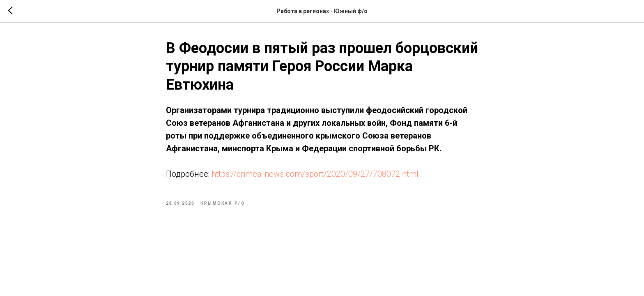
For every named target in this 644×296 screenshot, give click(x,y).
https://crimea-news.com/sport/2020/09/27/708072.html (315, 174)
